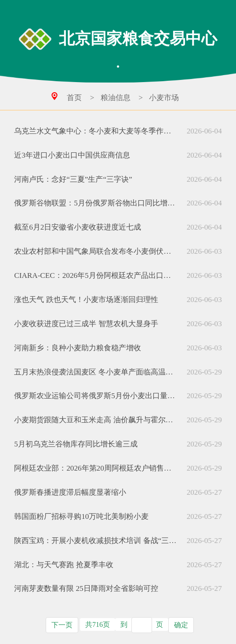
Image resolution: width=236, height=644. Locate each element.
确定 (181, 625)
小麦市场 (164, 98)
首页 (74, 98)
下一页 (62, 625)
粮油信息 (116, 98)
